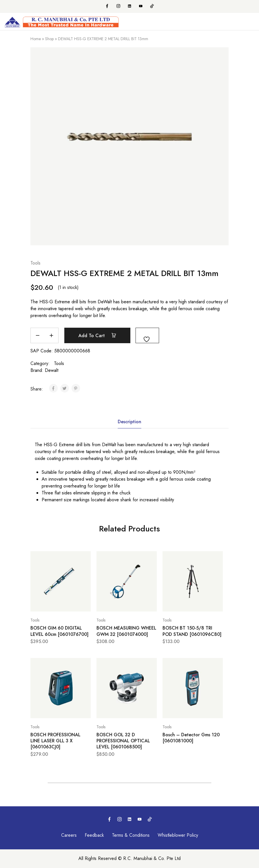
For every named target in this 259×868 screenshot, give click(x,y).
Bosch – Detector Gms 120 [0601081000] (191, 738)
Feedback (94, 835)
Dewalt (52, 370)
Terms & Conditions (131, 835)
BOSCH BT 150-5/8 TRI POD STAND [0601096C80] (192, 631)
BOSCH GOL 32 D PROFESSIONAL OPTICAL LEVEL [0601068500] (123, 741)
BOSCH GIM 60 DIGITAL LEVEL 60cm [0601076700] (59, 631)
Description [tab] (129, 422)
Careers (69, 835)
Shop (49, 39)
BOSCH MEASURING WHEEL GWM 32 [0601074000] (126, 631)
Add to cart (97, 335)
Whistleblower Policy (178, 835)
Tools (35, 263)
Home (36, 39)
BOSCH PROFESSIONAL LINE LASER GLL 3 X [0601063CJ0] (55, 741)
